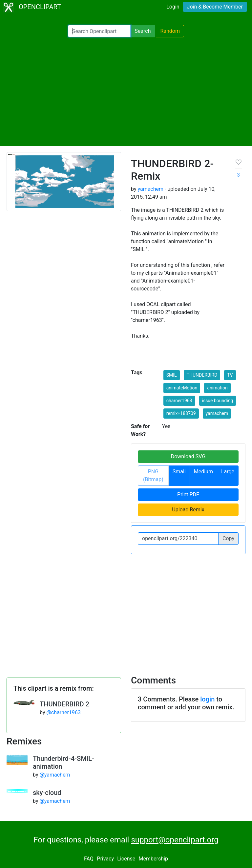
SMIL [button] (172, 375)
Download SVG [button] (188, 456)
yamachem (150, 189)
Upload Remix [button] (188, 510)
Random (170, 31)
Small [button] (179, 472)
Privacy (105, 859)
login (207, 699)
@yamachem (55, 775)
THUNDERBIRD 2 (64, 704)
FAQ (89, 859)
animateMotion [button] (182, 388)
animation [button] (217, 388)
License (126, 859)
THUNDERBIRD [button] (202, 375)
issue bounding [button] (218, 401)
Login (173, 7)
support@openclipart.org (175, 840)
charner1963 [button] (179, 401)
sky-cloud (47, 793)
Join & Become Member (215, 7)
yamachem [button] (217, 413)
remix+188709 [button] (181, 413)
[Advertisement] (126, 92)
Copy (228, 538)
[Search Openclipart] (99, 31)
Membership (153, 859)
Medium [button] (203, 472)
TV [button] (230, 375)
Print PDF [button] (188, 494)
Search (143, 31)
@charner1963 (63, 712)
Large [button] (228, 472)
